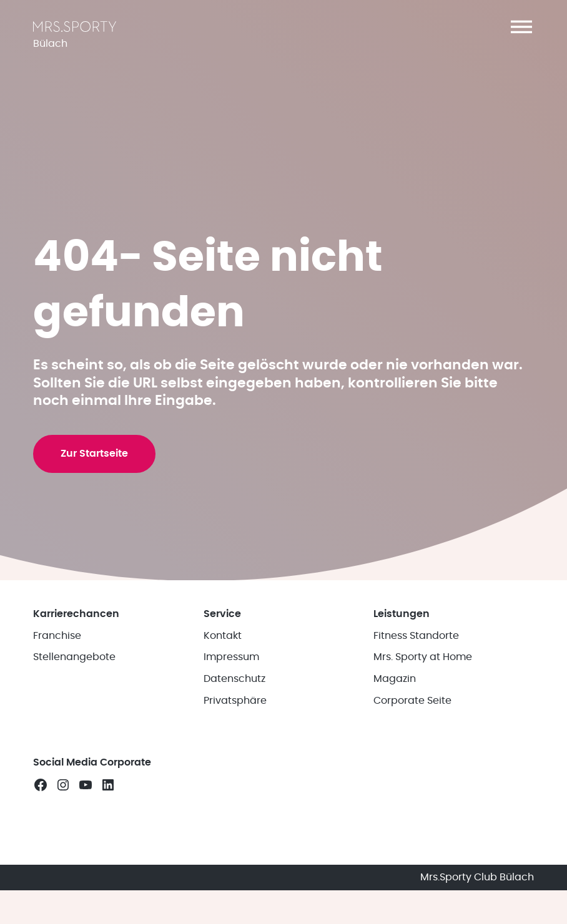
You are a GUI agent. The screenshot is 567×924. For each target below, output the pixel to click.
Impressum (231, 657)
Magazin (395, 679)
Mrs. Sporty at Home (423, 657)
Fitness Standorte (416, 636)
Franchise (57, 636)
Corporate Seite (412, 701)
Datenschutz (234, 679)
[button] (521, 27)
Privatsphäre (235, 701)
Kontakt (223, 636)
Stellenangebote (74, 657)
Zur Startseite (94, 454)
